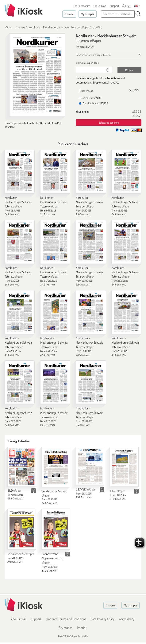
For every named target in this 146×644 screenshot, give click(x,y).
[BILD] (22, 467)
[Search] (138, 14)
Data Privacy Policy (103, 619)
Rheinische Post (21, 554)
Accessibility (127, 619)
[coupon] (90, 70)
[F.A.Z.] (124, 467)
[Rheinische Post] (22, 529)
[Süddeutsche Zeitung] (56, 467)
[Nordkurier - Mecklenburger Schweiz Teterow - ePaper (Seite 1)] (37, 75)
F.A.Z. (117, 491)
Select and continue (109, 123)
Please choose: (86, 91)
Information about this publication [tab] (93, 55)
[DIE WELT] (90, 466)
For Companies (82, 6)
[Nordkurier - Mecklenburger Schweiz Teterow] (20, 172)
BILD (14, 490)
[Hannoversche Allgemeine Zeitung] (56, 529)
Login (127, 6)
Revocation (66, 628)
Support (114, 6)
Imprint (82, 628)
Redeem (129, 70)
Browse (69, 14)
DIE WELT (86, 489)
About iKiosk (100, 6)
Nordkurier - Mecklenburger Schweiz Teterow (18, 202)
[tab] (109, 63)
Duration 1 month (94, 103)
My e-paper (88, 14)
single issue (90, 98)
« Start (8, 27)
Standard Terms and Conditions (66, 619)
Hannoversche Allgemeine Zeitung (52, 558)
